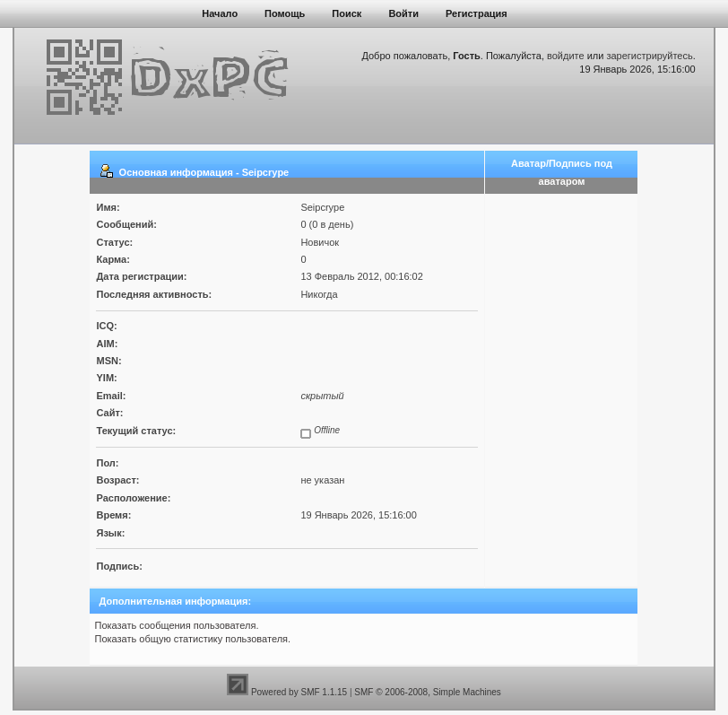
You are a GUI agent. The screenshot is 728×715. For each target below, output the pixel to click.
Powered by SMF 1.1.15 (299, 692)
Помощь (285, 13)
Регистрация (477, 13)
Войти (403, 13)
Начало (220, 13)
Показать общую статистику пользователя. (192, 639)
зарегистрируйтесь (649, 56)
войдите (566, 56)
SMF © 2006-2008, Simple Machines (428, 692)
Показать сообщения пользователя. (176, 625)
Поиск (347, 13)
